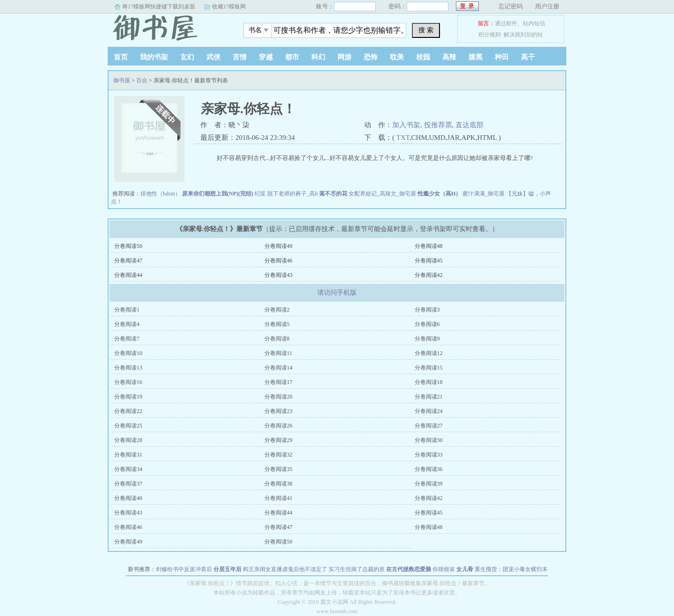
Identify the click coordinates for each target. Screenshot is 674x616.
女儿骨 (465, 569)
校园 (423, 57)
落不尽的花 (333, 194)
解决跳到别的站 (523, 35)
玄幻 (187, 57)
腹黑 (476, 57)
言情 (240, 57)
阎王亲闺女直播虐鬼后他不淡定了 (285, 569)
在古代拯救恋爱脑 (409, 569)
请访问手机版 (337, 293)
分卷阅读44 (128, 275)
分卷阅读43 (278, 275)
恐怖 (371, 57)
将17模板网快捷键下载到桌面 (159, 7)
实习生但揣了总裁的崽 (357, 569)
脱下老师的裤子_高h (293, 194)
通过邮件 (506, 23)
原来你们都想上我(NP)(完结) (218, 194)
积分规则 (490, 35)
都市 (292, 57)
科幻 (318, 57)
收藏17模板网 (229, 7)
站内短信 (534, 23)
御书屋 (166, 28)
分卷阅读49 (278, 246)
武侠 (213, 57)
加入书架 (406, 125)
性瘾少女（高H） (439, 194)
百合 (142, 80)
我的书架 (154, 57)
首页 (121, 57)
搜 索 (426, 30)
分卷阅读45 (429, 261)
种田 (502, 57)
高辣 (449, 57)
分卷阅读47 (128, 261)
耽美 (397, 57)
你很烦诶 (444, 569)
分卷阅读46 (278, 261)
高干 (528, 57)
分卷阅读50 (128, 246)
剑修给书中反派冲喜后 (184, 569)
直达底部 (469, 125)
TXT (403, 138)
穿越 (266, 57)
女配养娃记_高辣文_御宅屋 (382, 194)
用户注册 (547, 6)
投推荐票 (438, 125)
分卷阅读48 (429, 246)
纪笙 (260, 194)
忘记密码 (511, 6)
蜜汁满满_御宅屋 (484, 194)
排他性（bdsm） (161, 194)
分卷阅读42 (429, 275)
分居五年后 (227, 569)
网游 (344, 57)
